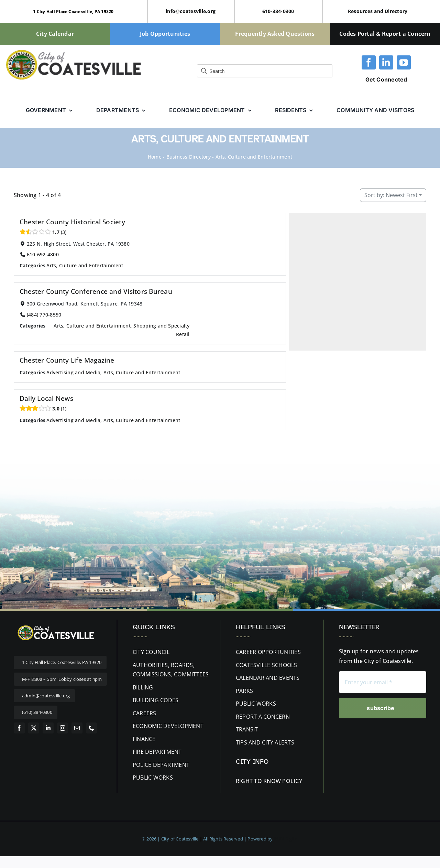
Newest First (391, 195)
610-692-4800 (43, 254)
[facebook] (369, 62)
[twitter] (34, 728)
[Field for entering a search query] (265, 71)
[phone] (91, 728)
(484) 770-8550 (44, 315)
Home (155, 157)
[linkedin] (386, 62)
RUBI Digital (286, 839)
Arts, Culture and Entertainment (85, 265)
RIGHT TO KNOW (258, 781)
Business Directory (189, 157)
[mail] (77, 728)
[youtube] (404, 62)
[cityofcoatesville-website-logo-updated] (73, 51)
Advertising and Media (73, 372)
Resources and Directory (378, 11)
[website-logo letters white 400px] (55, 626)
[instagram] (63, 728)
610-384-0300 (278, 11)
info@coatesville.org (191, 11)
